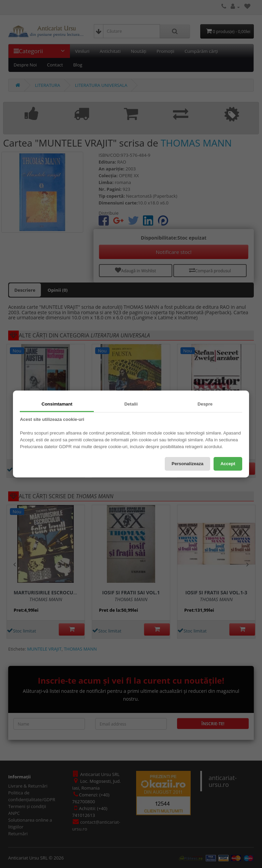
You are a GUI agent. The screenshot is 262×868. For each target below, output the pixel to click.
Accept (228, 464)
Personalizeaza (187, 464)
